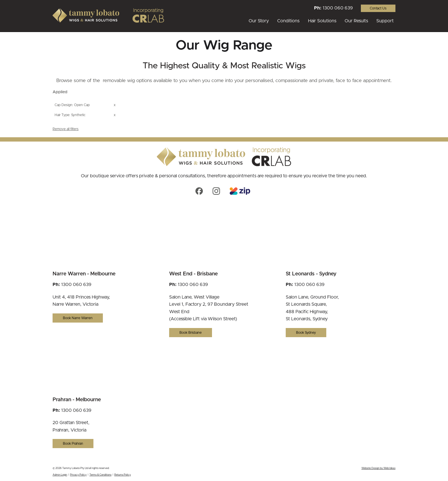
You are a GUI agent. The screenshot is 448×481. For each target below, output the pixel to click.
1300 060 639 (338, 8)
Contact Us (378, 8)
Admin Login (60, 475)
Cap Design (63, 105)
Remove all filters (66, 129)
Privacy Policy (78, 475)
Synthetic (78, 115)
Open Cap (82, 105)
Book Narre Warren (78, 318)
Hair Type (62, 115)
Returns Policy (123, 475)
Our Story (259, 21)
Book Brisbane (191, 333)
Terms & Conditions (100, 475)
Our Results (356, 21)
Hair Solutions (322, 21)
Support (385, 21)
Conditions (288, 21)
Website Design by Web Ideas (378, 468)
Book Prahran (73, 444)
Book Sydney (306, 333)
